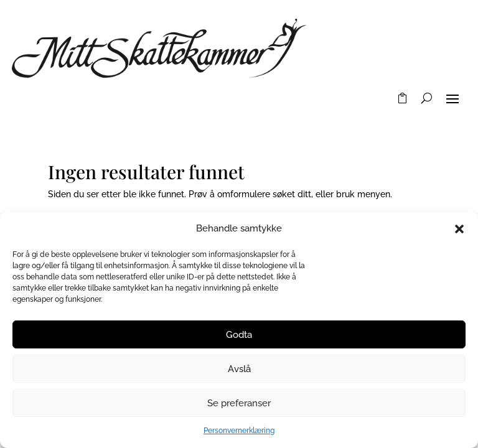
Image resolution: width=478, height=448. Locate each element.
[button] (459, 229)
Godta (239, 335)
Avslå (239, 369)
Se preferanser (239, 403)
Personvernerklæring (239, 431)
